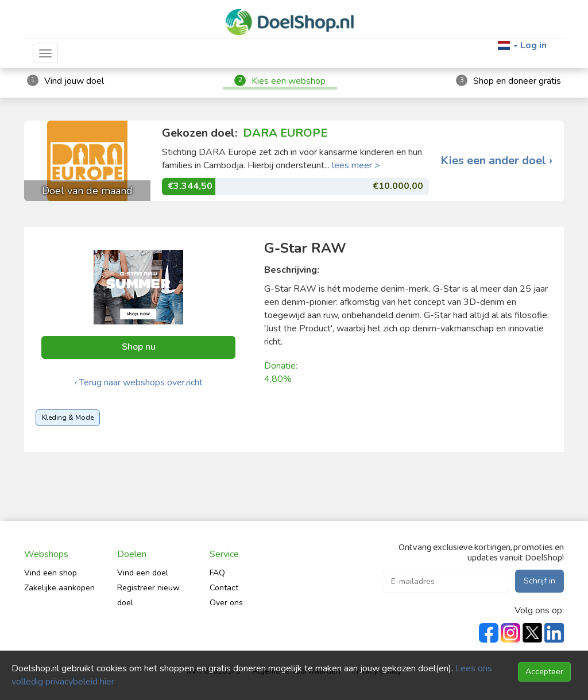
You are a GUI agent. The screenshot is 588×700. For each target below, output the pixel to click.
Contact (224, 588)
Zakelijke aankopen (59, 588)
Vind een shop (51, 573)
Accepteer (544, 672)
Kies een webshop (289, 81)
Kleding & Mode (68, 417)
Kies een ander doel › (496, 161)
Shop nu (139, 347)
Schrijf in (539, 581)
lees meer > (356, 165)
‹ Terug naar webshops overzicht (139, 382)
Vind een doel (143, 573)
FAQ (217, 573)
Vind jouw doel (74, 81)
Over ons (226, 603)
